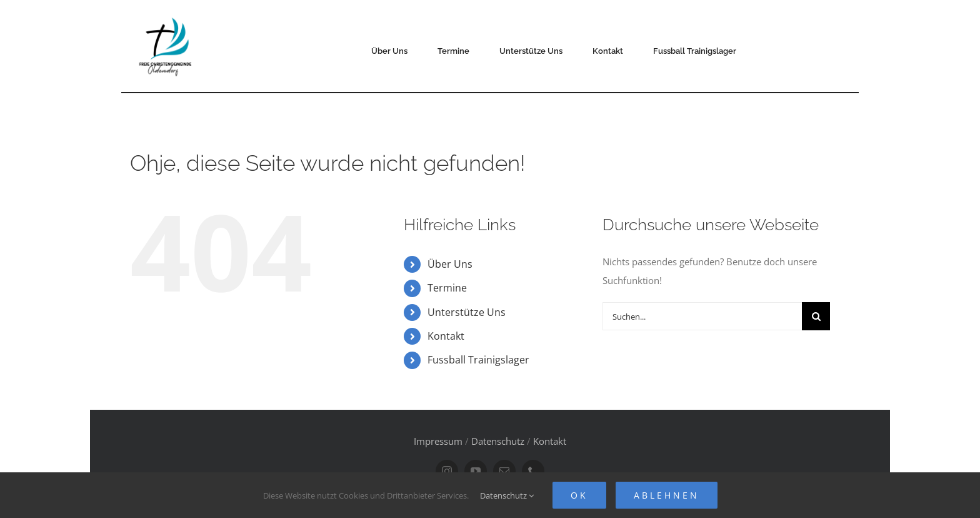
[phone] (533, 471)
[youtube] (476, 471)
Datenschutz (498, 441)
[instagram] (447, 471)
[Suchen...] (702, 316)
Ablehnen (667, 495)
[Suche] (816, 316)
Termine (447, 288)
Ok (579, 495)
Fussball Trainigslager (478, 360)
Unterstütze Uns (467, 312)
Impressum (438, 441)
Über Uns (450, 264)
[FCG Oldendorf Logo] (167, 13)
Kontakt (446, 336)
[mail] (504, 471)
